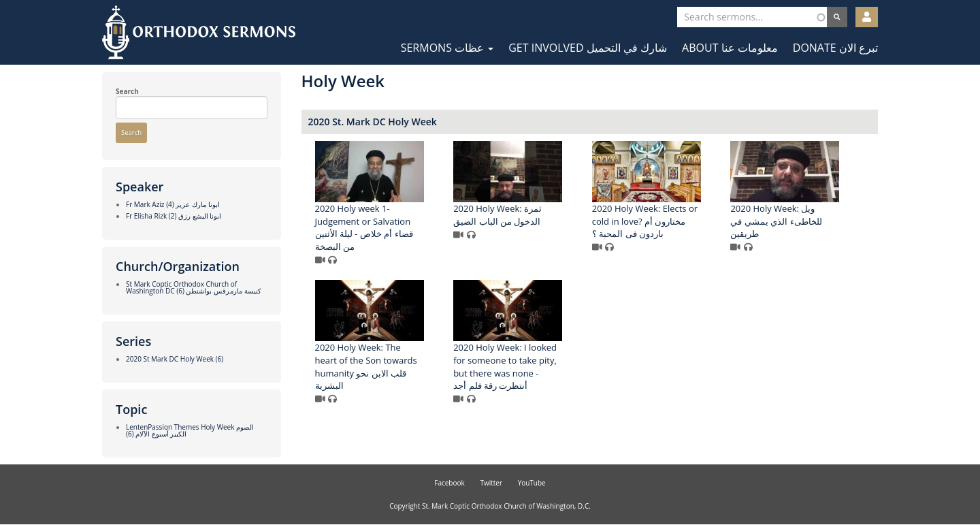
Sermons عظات (447, 48)
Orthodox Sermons (199, 32)
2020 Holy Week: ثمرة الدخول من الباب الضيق (497, 215)
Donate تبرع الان (835, 48)
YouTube (532, 483)
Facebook (450, 483)
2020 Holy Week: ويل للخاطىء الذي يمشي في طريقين (776, 221)
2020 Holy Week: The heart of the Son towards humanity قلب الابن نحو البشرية (366, 366)
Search (127, 91)
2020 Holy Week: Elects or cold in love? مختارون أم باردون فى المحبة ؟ (645, 221)
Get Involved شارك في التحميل (588, 48)
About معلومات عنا (730, 48)
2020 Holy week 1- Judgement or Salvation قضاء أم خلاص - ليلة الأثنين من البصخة (364, 227)
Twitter (491, 483)
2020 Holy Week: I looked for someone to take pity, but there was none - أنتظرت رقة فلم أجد (505, 366)
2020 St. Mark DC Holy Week (373, 122)
